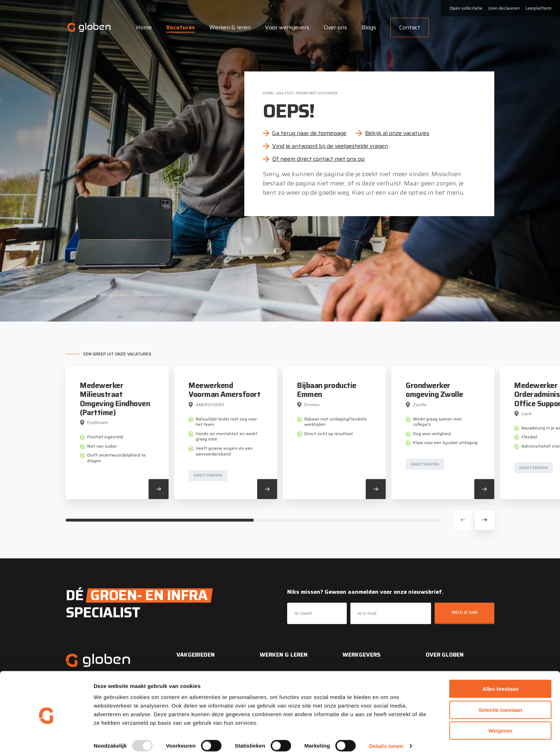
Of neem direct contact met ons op (318, 159)
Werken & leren (229, 27)
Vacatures (179, 27)
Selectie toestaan (501, 702)
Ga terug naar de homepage (309, 133)
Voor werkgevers (286, 27)
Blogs (368, 27)
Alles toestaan (500, 681)
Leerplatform (538, 8)
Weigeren (500, 723)
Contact (409, 27)
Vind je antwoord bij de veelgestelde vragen (330, 146)
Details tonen (386, 738)
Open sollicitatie (466, 8)
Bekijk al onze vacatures (397, 133)
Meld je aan (465, 612)
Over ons (334, 27)
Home (143, 27)
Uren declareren (504, 8)
